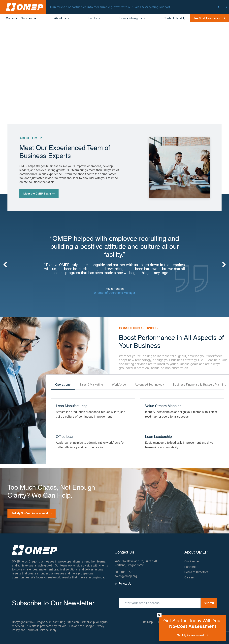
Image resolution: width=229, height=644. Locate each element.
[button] (34, 19)
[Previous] (219, 7)
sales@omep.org (126, 576)
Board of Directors (196, 572)
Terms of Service (37, 630)
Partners (190, 567)
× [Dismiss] (159, 615)
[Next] (226, 7)
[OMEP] (25, 7)
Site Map (147, 622)
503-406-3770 (124, 572)
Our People (192, 561)
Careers (190, 577)
